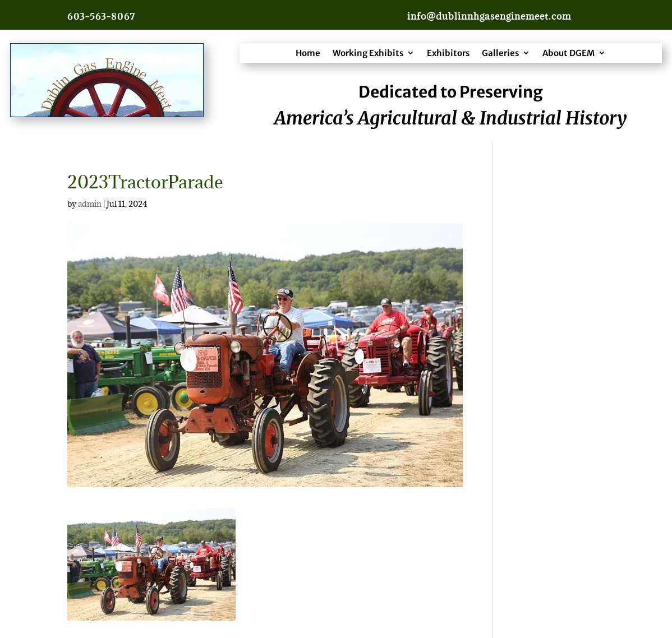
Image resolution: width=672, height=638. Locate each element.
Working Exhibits (368, 53)
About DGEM (569, 53)
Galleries (500, 53)
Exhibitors (448, 53)
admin (90, 204)
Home (308, 53)
